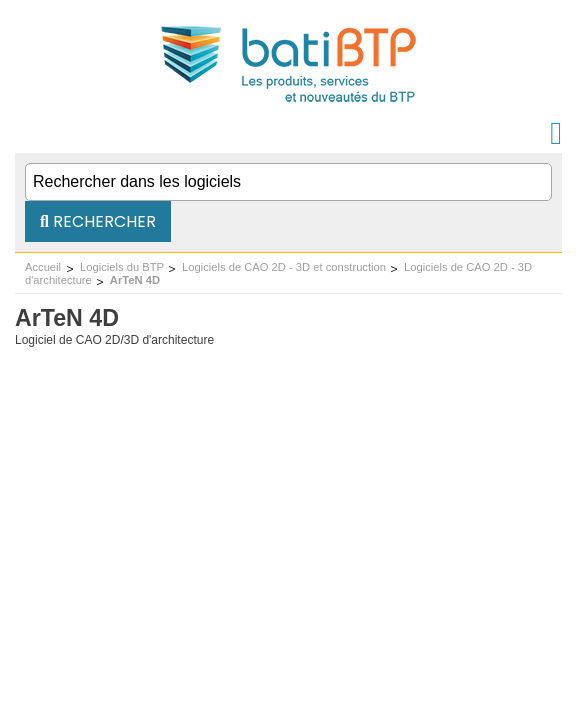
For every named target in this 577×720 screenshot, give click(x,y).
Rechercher (98, 221)
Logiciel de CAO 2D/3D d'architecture (114, 340)
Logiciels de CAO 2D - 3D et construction (284, 267)
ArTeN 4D (135, 280)
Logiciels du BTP (122, 267)
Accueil (43, 267)
